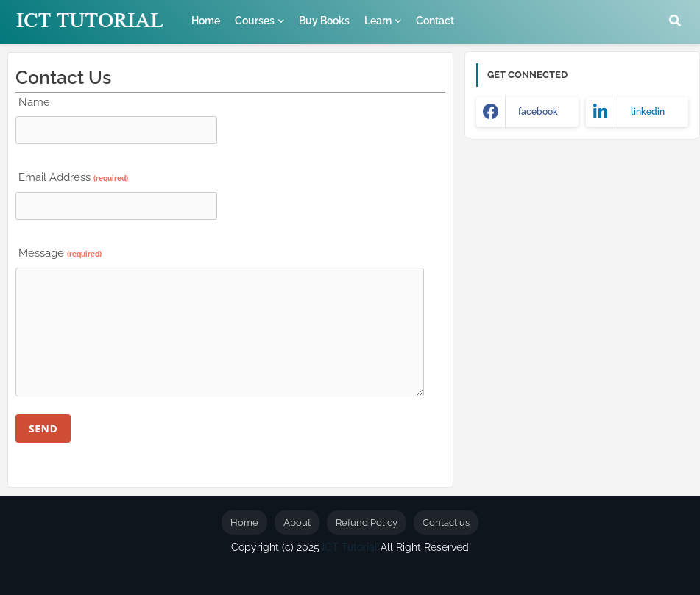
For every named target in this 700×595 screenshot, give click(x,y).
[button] (675, 21)
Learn (378, 21)
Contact (435, 21)
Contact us (446, 523)
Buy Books (324, 21)
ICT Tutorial (350, 547)
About (297, 523)
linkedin (648, 112)
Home (206, 21)
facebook (538, 112)
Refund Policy (367, 523)
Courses (255, 21)
